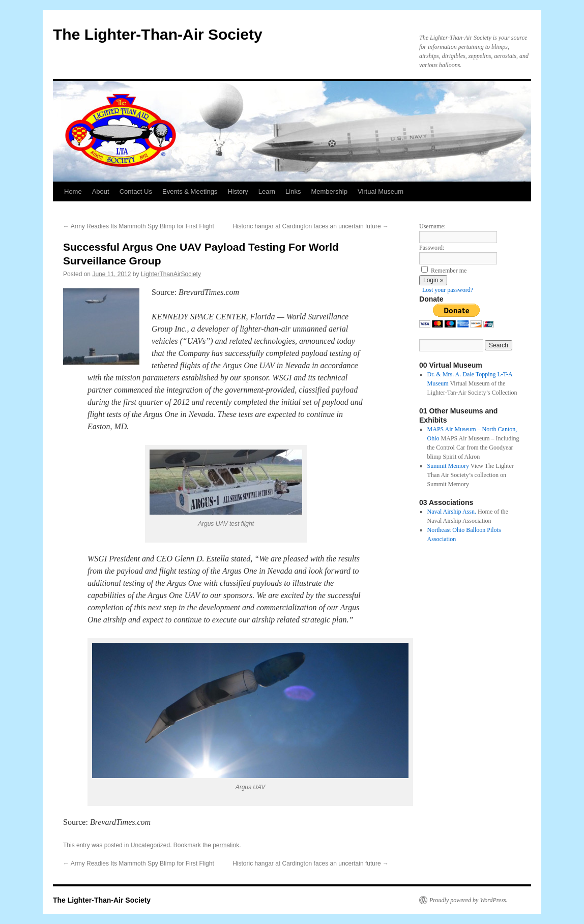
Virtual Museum (381, 191)
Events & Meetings (190, 191)
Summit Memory (448, 466)
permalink (226, 845)
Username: (432, 226)
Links (293, 191)
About (101, 191)
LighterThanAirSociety (171, 274)
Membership (329, 191)
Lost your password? (448, 290)
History (238, 191)
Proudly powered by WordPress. (469, 900)
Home (73, 191)
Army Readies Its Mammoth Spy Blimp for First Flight (139, 226)
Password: (432, 248)
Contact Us (136, 191)
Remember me (449, 271)
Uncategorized (150, 845)
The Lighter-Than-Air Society (158, 34)
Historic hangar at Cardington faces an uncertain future (311, 226)
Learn (267, 191)
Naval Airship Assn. (452, 512)
